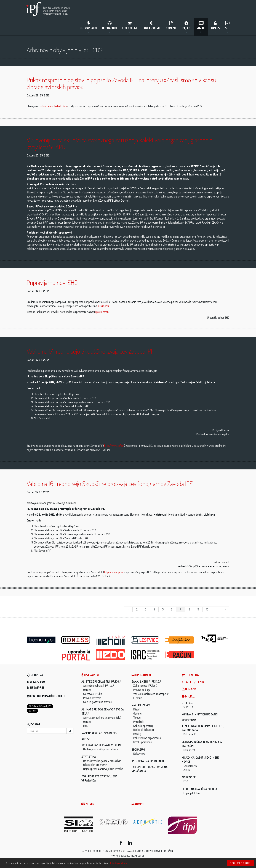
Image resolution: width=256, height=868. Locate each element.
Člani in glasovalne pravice (97, 702)
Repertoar (189, 720)
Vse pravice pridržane (162, 851)
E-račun (138, 698)
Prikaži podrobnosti (119, 863)
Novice (201, 27)
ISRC (86, 726)
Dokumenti (139, 754)
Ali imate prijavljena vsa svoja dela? (102, 718)
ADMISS (215, 27)
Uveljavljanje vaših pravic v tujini (101, 749)
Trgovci (137, 718)
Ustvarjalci (88, 27)
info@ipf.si (103, 306)
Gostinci (138, 713)
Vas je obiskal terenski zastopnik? (151, 694)
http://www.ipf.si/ (114, 446)
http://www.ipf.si (113, 572)
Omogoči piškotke (241, 863)
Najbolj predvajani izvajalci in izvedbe (103, 769)
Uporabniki (110, 27)
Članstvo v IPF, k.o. (93, 694)
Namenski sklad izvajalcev (99, 733)
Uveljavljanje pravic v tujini (101, 745)
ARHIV (187, 770)
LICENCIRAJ (130, 27)
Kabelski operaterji (143, 726)
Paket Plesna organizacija (147, 738)
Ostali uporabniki (142, 742)
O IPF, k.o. (187, 703)
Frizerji (137, 709)
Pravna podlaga (142, 690)
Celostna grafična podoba (199, 789)
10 (207, 609)
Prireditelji (139, 722)
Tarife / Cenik (151, 27)
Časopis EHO (190, 766)
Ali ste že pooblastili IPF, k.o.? (101, 682)
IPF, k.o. (186, 27)
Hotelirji (137, 734)
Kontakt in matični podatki (48, 696)
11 (217, 609)
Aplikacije (189, 777)
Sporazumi (138, 750)
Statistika (89, 757)
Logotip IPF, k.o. (192, 793)
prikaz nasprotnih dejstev (53, 106)
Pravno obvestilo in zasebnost (128, 856)
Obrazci (171, 27)
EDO (186, 781)
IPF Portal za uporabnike (148, 761)
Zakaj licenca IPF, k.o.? (146, 682)
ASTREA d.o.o (142, 851)
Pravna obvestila (92, 698)
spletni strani (102, 312)
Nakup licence (141, 705)
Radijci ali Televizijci (144, 730)
